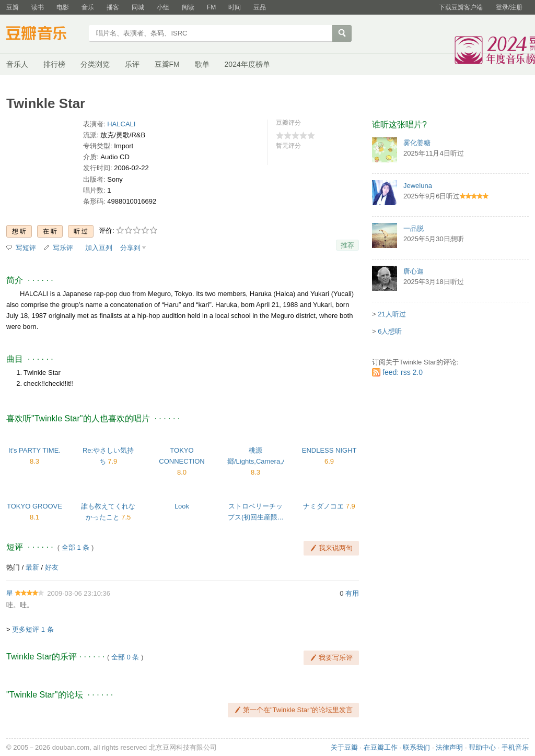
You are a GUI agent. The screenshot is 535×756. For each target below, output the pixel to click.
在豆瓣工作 (381, 747)
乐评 (132, 64)
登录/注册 (509, 7)
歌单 (202, 64)
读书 (38, 7)
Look (182, 506)
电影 (63, 7)
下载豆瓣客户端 (461, 7)
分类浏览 (95, 64)
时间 (235, 7)
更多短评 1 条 (33, 629)
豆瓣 (13, 7)
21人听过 (392, 314)
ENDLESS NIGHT (329, 450)
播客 (113, 7)
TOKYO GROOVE (34, 506)
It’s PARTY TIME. (34, 450)
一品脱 (414, 228)
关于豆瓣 (344, 747)
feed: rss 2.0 (403, 372)
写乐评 (63, 248)
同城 (138, 7)
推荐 (347, 245)
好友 (52, 567)
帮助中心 (482, 747)
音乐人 (17, 64)
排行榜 (54, 64)
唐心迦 (414, 271)
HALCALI (121, 124)
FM (211, 7)
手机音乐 (515, 747)
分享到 (130, 248)
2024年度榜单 (247, 64)
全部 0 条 (125, 657)
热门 (13, 567)
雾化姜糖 (417, 143)
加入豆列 (99, 248)
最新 (32, 567)
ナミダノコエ (323, 506)
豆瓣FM (167, 64)
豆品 (260, 7)
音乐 (88, 7)
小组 (163, 7)
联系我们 (416, 747)
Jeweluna (418, 186)
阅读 (188, 7)
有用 (352, 593)
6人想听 (390, 331)
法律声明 (449, 747)
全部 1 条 (75, 547)
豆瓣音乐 (44, 34)
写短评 (26, 248)
